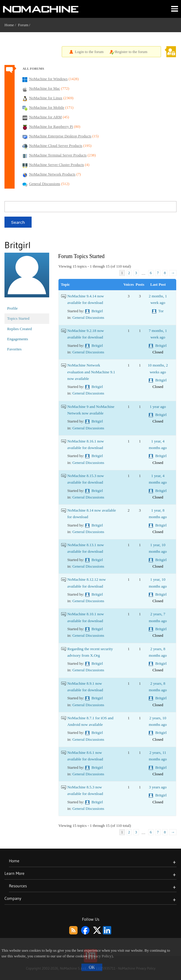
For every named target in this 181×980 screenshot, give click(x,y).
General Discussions (88, 317)
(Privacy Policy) (100, 956)
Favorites (14, 349)
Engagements (18, 339)
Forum (23, 25)
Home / (11, 25)
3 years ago (158, 787)
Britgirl (97, 311)
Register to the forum (131, 52)
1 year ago (158, 407)
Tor (161, 311)
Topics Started (18, 318)
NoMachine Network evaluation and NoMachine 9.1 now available (91, 372)
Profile (12, 308)
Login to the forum (89, 52)
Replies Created (20, 329)
